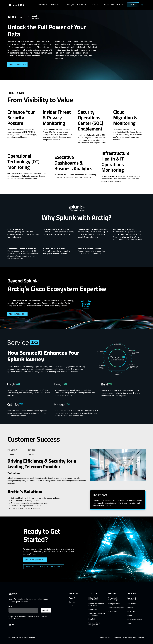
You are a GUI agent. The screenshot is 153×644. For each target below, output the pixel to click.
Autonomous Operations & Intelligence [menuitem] (97, 614)
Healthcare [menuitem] (131, 612)
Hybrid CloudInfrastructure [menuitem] (93, 599)
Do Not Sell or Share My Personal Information (129, 638)
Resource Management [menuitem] (116, 608)
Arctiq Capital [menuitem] (113, 612)
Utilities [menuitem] (130, 615)
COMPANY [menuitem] (74, 594)
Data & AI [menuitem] (92, 619)
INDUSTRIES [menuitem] (133, 594)
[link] (16, 5)
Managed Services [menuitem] (115, 604)
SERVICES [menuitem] (112, 594)
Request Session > (17, 65)
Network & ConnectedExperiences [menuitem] (96, 605)
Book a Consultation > (35, 560)
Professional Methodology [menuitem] (113, 599)
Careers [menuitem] (72, 602)
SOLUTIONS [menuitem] (94, 594)
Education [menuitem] (131, 608)
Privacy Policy (105, 638)
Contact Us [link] (133, 5)
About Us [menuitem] (72, 598)
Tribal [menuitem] (129, 623)
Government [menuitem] (132, 604)
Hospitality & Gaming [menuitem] (135, 619)
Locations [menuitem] (72, 606)
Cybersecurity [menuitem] (93, 609)
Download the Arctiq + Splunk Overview (44, 567)
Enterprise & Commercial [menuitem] (132, 599)
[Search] (142, 5)
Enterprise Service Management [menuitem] (95, 624)
